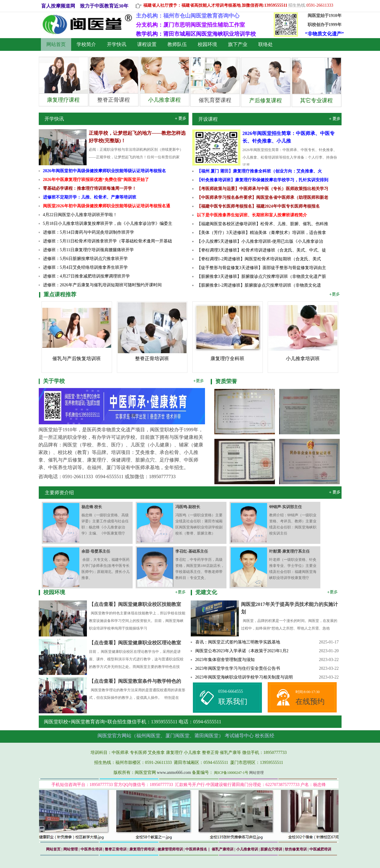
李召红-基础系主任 (192, 551)
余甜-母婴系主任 (96, 551)
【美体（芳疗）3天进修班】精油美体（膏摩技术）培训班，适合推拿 (261, 233)
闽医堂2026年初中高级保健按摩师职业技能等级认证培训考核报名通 (107, 206)
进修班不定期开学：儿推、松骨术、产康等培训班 (90, 197)
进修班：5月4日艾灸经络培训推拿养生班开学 (85, 267)
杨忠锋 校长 (92, 507)
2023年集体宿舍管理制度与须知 (225, 660)
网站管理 (256, 773)
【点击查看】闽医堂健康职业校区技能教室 (135, 604)
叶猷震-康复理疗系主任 (289, 551)
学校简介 (86, 44)
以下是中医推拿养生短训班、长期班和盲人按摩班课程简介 (252, 215)
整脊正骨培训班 (152, 358)
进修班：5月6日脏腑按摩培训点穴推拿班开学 (85, 259)
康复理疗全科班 (227, 358)
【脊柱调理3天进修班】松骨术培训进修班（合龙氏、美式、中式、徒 (261, 250)
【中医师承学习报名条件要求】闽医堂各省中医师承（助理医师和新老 (263, 197)
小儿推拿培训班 (303, 358)
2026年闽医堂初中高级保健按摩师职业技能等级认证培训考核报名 (104, 171)
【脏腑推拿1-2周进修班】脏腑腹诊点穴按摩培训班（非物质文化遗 (259, 285)
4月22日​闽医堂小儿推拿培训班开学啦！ (80, 215)
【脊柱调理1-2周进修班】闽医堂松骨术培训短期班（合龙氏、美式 (259, 259)
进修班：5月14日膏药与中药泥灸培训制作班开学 (89, 232)
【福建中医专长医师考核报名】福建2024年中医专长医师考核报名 (258, 206)
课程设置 (147, 44)
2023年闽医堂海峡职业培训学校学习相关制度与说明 (244, 677)
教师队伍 (177, 44)
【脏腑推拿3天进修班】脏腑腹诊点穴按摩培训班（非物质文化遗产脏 (261, 276)
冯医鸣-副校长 (188, 507)
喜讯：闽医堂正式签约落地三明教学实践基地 (238, 642)
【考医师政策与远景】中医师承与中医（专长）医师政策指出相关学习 (263, 189)
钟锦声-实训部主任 (286, 507)
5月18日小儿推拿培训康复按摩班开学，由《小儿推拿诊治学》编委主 (108, 224)
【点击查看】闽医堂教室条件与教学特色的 (135, 681)
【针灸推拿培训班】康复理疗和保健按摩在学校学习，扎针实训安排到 (263, 180)
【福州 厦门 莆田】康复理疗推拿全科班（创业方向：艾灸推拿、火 (259, 171)
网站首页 (56, 44)
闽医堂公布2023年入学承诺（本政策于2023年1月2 (242, 651)
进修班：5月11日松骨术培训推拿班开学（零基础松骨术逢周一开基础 (107, 241)
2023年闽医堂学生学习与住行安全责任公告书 (238, 668)
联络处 (266, 44)
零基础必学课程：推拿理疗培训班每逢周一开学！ (90, 188)
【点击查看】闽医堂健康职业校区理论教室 (135, 643)
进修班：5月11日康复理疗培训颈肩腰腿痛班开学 (88, 250)
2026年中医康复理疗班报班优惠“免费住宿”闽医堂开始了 (96, 180)
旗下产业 (238, 44)
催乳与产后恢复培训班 (77, 358)
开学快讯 (117, 44)
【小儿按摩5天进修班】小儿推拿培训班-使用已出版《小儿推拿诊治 (260, 241)
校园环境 (207, 44)
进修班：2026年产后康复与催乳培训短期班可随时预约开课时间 (102, 285)
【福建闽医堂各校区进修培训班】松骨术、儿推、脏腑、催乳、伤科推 (263, 224)
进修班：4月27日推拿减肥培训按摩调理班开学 (86, 276)
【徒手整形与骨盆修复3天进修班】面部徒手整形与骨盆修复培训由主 (261, 268)
